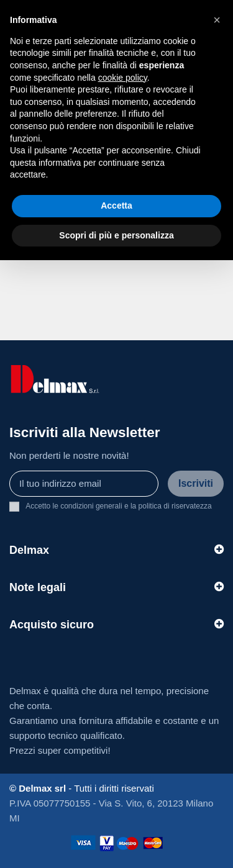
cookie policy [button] (123, 78)
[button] (217, 20)
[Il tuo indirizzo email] (84, 484)
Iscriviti (196, 483)
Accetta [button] (116, 206)
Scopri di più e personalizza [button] (116, 235)
